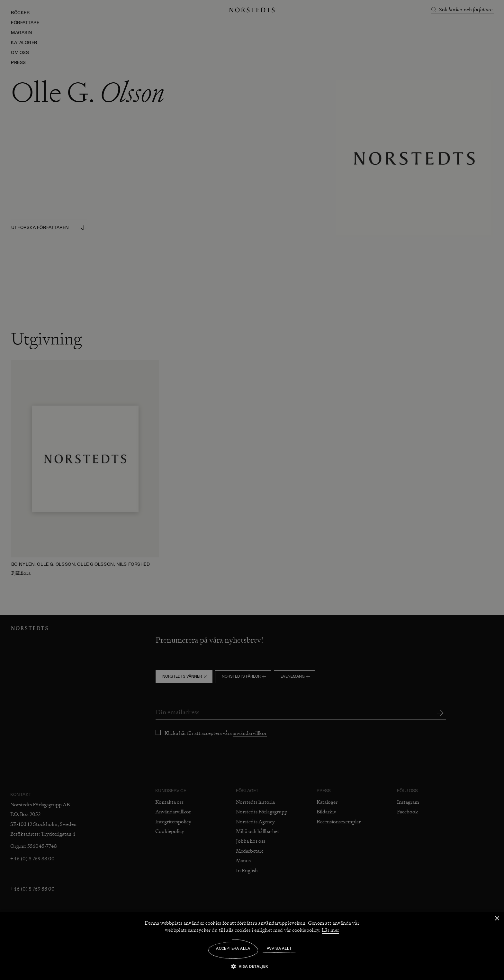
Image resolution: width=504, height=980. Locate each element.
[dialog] (252, 490)
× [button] (497, 919)
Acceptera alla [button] (233, 949)
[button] (252, 966)
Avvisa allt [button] (279, 949)
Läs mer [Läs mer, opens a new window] (330, 930)
